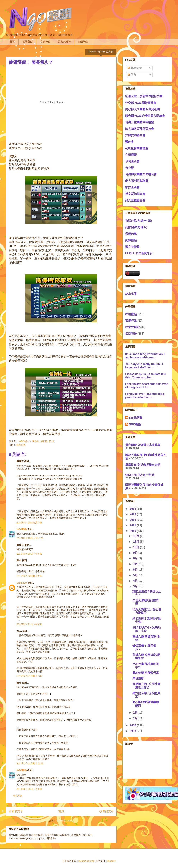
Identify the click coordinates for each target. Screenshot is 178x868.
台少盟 (130, 168)
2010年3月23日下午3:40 (29, 789)
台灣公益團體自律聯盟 (140, 122)
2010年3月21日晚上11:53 (30, 763)
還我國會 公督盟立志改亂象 (143, 445)
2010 (133, 531)
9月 (136, 553)
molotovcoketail (86, 861)
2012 (133, 520)
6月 (136, 570)
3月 (136, 586)
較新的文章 (16, 811)
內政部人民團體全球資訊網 (142, 109)
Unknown (22, 583)
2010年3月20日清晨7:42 (29, 523)
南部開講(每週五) (136, 227)
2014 (133, 509)
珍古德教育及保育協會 (140, 129)
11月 (137, 542)
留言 (132, 75)
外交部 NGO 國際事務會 (141, 103)
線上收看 (131, 294)
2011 (133, 525)
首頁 (12, 42)
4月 (136, 581)
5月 (136, 575)
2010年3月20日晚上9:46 (29, 576)
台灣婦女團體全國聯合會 (141, 174)
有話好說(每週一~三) (139, 221)
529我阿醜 (136, 418)
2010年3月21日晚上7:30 (29, 676)
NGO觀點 (22, 529)
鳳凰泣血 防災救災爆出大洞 (143, 465)
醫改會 (130, 142)
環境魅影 (138, 678)
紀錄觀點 (131, 240)
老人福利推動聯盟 (137, 181)
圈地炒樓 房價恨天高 (146, 673)
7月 (136, 564)
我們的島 (131, 234)
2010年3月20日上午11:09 (30, 538)
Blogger (111, 861)
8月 (136, 558)
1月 (136, 718)
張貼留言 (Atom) (65, 821)
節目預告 (83, 42)
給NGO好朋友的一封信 (140, 475)
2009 (133, 725)
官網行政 (45, 42)
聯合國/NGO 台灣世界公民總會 (145, 116)
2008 (133, 731)
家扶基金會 (132, 187)
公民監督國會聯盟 (137, 148)
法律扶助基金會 (135, 135)
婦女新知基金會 (135, 194)
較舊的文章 (107, 811)
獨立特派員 (132, 247)
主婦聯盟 (131, 155)
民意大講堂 (64, 42)
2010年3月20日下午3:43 (29, 554)
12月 (137, 536)
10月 (137, 547)
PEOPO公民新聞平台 (139, 253)
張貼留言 (18, 796)
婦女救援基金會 (135, 200)
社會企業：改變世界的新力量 (144, 96)
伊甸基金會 (132, 161)
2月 (136, 713)
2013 (133, 514)
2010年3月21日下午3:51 (29, 624)
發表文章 (135, 68)
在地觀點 (27, 42)
